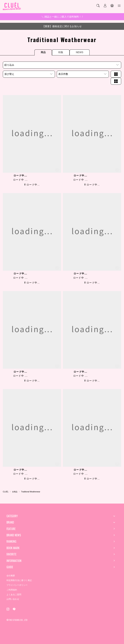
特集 (61, 52)
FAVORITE (11, 554)
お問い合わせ (13, 599)
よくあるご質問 (14, 595)
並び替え (9, 74)
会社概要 (11, 576)
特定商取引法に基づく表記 (19, 580)
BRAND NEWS (14, 535)
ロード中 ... (20, 180)
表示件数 (63, 74)
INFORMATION (14, 561)
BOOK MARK (13, 548)
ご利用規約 (12, 590)
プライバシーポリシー (17, 585)
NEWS (80, 52)
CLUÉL (6, 492)
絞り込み (9, 65)
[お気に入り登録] (57, 170)
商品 (43, 52)
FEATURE (11, 529)
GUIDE (10, 567)
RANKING (11, 541)
